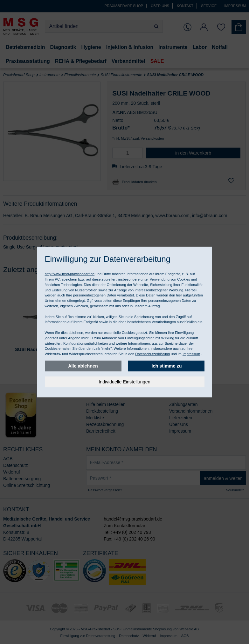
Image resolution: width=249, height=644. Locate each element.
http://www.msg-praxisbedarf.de (70, 274)
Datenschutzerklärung (152, 354)
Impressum (191, 354)
